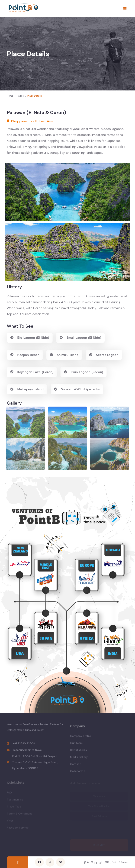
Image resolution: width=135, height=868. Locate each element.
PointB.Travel (120, 862)
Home (10, 96)
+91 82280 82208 (24, 745)
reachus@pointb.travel (28, 752)
